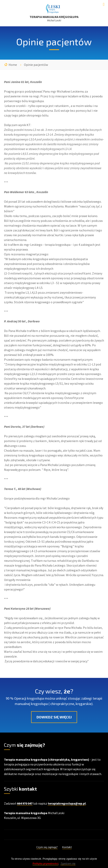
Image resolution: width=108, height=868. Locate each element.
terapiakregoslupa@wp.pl (67, 803)
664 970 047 (25, 803)
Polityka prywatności (45, 866)
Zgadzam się (68, 866)
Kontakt (67, 847)
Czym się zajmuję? (47, 847)
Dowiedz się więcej (54, 717)
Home (13, 65)
